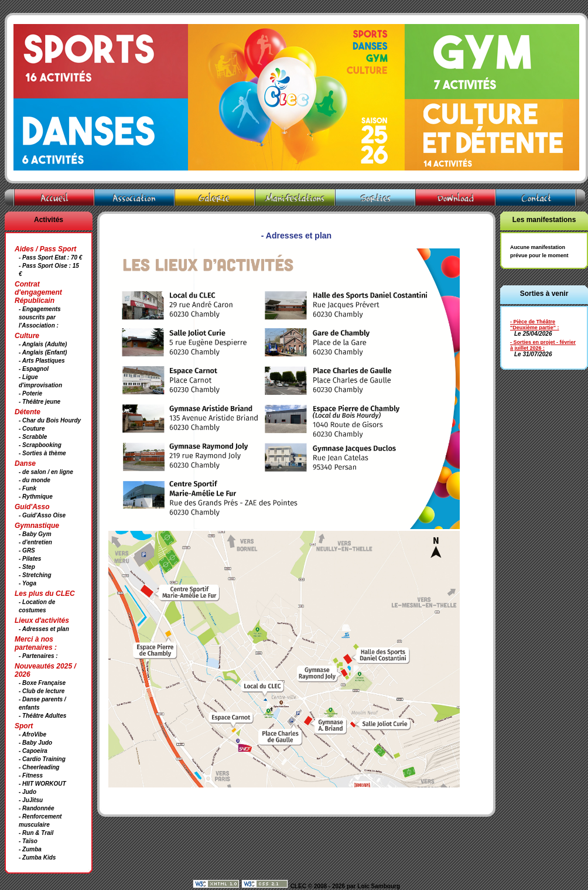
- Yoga (28, 583)
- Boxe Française (42, 683)
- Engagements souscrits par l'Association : (40, 317)
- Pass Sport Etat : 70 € (50, 258)
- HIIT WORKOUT (42, 784)
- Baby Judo (35, 743)
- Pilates (30, 559)
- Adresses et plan (44, 629)
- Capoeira (33, 751)
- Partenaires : (38, 656)
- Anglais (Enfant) (43, 352)
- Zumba (30, 849)
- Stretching (35, 575)
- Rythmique (36, 497)
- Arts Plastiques (42, 361)
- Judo (28, 792)
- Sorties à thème (42, 453)
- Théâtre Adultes (42, 716)
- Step (27, 567)
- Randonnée (37, 808)
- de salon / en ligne (46, 472)
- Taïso (28, 841)
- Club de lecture (42, 691)
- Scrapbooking (40, 445)
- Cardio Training (42, 759)
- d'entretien (35, 542)
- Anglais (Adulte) (43, 344)
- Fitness (31, 775)
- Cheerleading (39, 767)
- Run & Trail (36, 833)
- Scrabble (33, 437)
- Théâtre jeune (40, 402)
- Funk (28, 488)
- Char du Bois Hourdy (50, 420)
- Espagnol (34, 369)
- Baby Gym (35, 534)
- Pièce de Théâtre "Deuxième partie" (533, 325)
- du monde (35, 480)
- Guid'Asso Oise (42, 515)
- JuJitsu (31, 800)
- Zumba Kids (37, 857)
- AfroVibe (33, 734)
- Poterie (30, 393)
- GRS (27, 550)
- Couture (32, 429)
